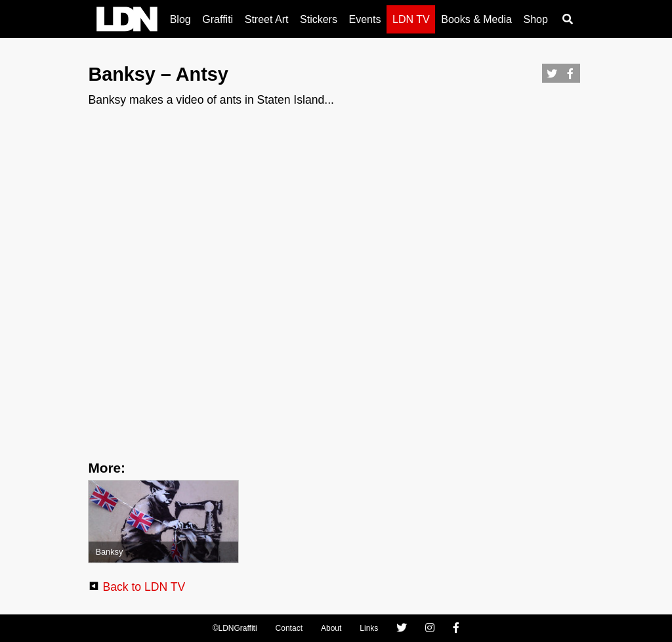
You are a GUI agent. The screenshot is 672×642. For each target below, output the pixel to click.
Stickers (319, 19)
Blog (180, 19)
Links (369, 628)
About (331, 628)
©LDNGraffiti (235, 628)
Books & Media (476, 19)
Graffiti (218, 19)
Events (365, 19)
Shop (535, 19)
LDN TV (411, 19)
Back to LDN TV (144, 587)
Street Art (267, 19)
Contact (289, 628)
